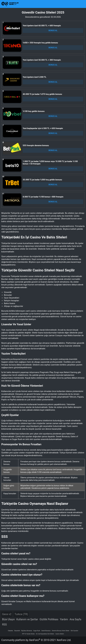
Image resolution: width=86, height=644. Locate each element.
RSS (4, 625)
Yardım (64, 619)
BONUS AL (53, 30)
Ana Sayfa (75, 619)
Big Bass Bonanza (27, 631)
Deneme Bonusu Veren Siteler (61, 631)
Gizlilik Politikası (49, 619)
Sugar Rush (37, 631)
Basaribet (17, 631)
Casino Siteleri (60, 634)
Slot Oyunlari (74, 631)
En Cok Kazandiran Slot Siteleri (45, 634)
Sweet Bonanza (46, 631)
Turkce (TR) (21, 614)
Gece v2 (7, 614)
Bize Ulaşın (8, 619)
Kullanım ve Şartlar (27, 619)
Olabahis (10, 631)
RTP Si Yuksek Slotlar (28, 634)
